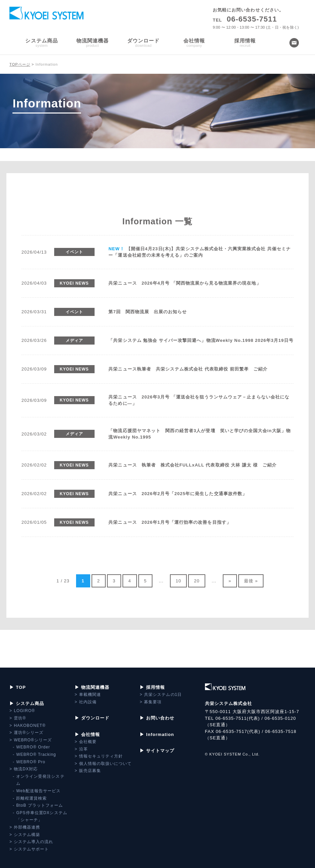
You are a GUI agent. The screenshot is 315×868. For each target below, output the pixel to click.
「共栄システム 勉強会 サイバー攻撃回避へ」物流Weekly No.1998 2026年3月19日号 (201, 340)
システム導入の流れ (33, 842)
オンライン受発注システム (40, 780)
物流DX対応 (26, 769)
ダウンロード (95, 718)
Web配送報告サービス (38, 791)
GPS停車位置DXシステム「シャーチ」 (42, 816)
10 (179, 581)
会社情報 (91, 734)
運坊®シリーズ (29, 733)
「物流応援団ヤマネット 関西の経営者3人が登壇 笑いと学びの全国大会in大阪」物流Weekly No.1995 (199, 434)
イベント (74, 252)
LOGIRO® (24, 711)
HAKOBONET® (30, 726)
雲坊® (20, 718)
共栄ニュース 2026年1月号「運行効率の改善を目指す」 (170, 522)
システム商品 (30, 703)
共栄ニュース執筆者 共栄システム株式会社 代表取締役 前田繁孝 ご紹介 (188, 369)
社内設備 (88, 702)
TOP (21, 687)
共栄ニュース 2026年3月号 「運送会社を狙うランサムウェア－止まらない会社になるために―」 (199, 400)
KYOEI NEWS (74, 283)
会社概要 (88, 742)
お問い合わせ (160, 718)
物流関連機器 (95, 687)
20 (197, 581)
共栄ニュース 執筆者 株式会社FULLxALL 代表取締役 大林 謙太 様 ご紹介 (193, 465)
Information (160, 734)
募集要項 (153, 702)
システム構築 (27, 835)
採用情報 (155, 687)
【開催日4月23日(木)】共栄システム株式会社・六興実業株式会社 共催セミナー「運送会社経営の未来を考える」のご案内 (200, 252)
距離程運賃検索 (31, 798)
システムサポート (31, 849)
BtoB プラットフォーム (40, 805)
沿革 (83, 749)
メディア (74, 341)
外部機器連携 (27, 827)
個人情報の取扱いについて (105, 764)
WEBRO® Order (33, 747)
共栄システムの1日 (163, 695)
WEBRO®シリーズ (33, 740)
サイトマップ (160, 751)
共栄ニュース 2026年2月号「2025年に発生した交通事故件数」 (178, 494)
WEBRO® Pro (31, 762)
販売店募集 (90, 771)
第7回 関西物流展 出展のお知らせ (148, 312)
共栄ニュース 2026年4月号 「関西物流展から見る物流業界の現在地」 (185, 283)
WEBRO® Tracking (36, 754)
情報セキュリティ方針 (101, 756)
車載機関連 (90, 695)
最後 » (251, 581)
